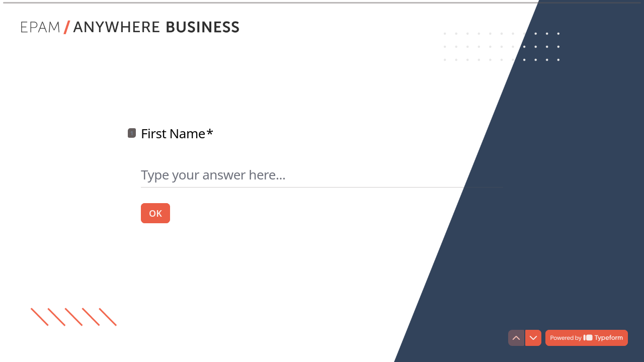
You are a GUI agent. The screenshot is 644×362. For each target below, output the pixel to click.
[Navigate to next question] (533, 338)
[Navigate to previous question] (516, 338)
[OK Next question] (155, 213)
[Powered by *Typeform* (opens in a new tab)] (587, 338)
